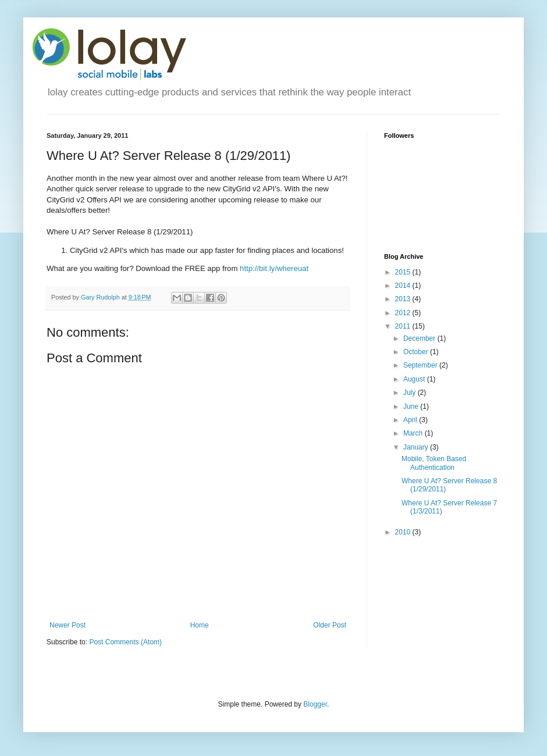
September (421, 365)
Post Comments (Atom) (125, 642)
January (417, 447)
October (417, 352)
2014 (404, 286)
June (412, 406)
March (414, 433)
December (420, 338)
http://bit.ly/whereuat (274, 268)
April (411, 420)
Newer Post (68, 625)
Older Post (330, 625)
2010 (404, 532)
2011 (404, 326)
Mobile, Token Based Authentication (434, 463)
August (415, 379)
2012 (404, 313)
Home (200, 625)
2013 (404, 299)
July (411, 393)
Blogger (315, 704)
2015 (404, 272)
